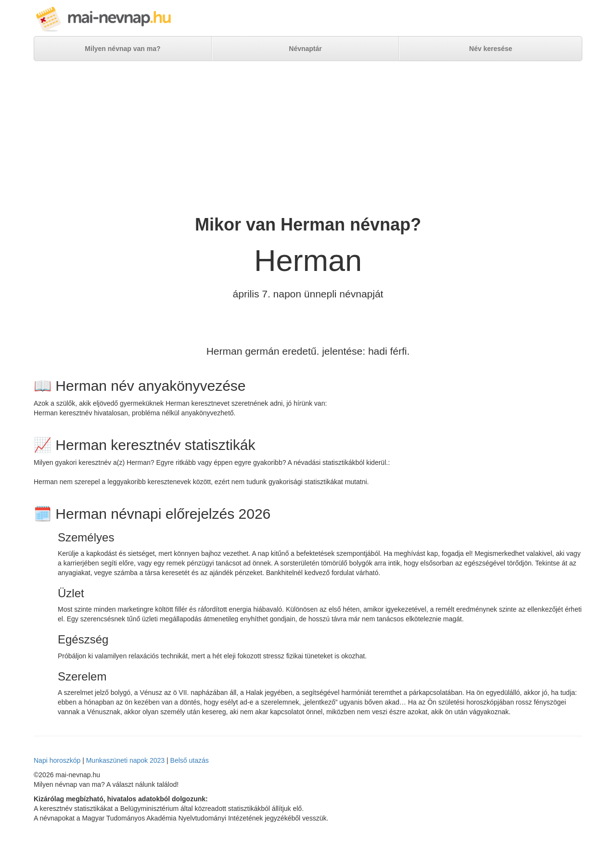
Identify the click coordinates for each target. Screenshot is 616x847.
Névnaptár (305, 49)
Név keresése (491, 49)
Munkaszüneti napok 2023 (125, 760)
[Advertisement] (308, 138)
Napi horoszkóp (57, 760)
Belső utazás (190, 760)
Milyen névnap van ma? (122, 49)
